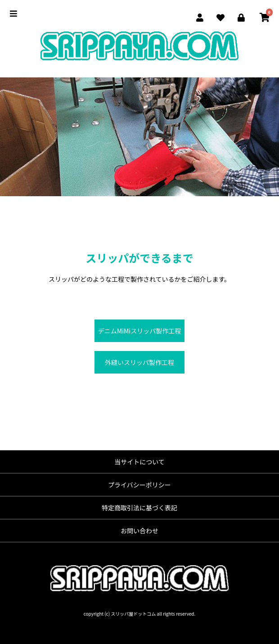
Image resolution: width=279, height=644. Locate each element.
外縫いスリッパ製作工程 (139, 362)
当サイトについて (139, 462)
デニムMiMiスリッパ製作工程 (139, 331)
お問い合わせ (139, 531)
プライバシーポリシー (139, 485)
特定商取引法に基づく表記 (139, 508)
